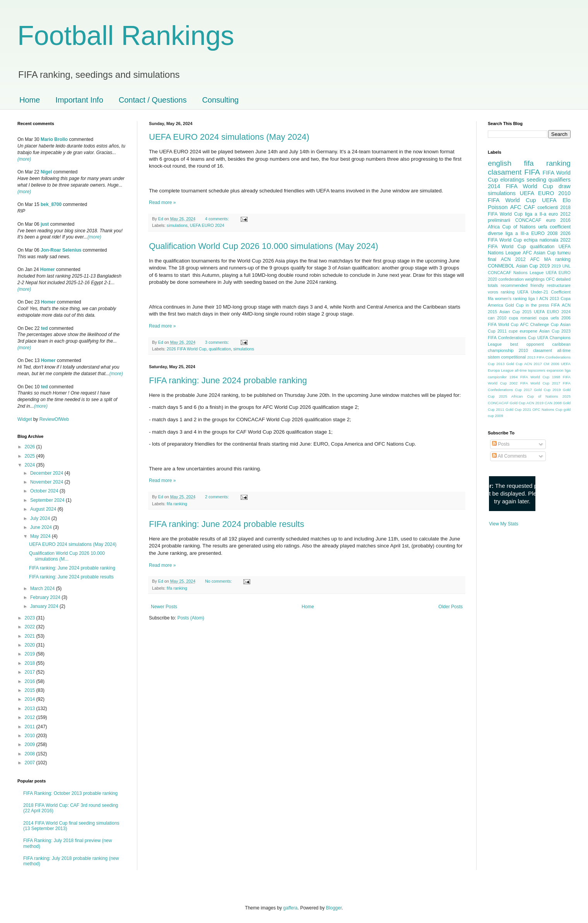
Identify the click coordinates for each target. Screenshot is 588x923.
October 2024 (45, 491)
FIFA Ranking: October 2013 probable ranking (70, 793)
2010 (31, 736)
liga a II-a (536, 214)
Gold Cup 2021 (518, 409)
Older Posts (450, 607)
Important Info (79, 100)
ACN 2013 (549, 299)
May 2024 (41, 536)
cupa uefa (549, 318)
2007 (31, 763)
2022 (31, 627)
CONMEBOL (501, 266)
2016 (31, 681)
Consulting (220, 100)
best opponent (527, 344)
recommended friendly (523, 285)
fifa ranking (177, 504)
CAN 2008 (553, 403)
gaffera (290, 908)
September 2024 (48, 500)
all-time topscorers (530, 370)
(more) (24, 159)
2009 (31, 745)
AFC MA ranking (550, 259)
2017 (31, 672)
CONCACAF (528, 220)
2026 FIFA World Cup (187, 349)
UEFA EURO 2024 (207, 225)
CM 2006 (551, 364)
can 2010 (497, 318)
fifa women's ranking (507, 299)
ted (44, 328)
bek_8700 (51, 204)
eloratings (512, 180)
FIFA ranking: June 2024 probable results (226, 524)
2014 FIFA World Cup (520, 186)
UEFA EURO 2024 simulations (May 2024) (229, 137)
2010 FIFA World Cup (529, 197)
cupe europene (523, 331)
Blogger (334, 908)
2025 (31, 456)
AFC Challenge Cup (539, 324)
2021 (31, 636)
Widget (25, 419)
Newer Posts (164, 607)
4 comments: (218, 219)
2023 (31, 618)
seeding (536, 180)
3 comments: (218, 342)
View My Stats (504, 524)
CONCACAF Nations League (516, 273)
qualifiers (559, 180)
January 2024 (45, 606)
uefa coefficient (554, 227)
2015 (31, 690)
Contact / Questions (153, 100)
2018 (31, 663)
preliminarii (499, 220)
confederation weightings (521, 279)
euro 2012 (560, 214)
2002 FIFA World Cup (529, 383)
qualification (220, 349)
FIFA (555, 305)
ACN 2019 (535, 403)
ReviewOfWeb (54, 419)
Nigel (46, 172)
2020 (31, 645)
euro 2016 (558, 220)
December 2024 (47, 473)
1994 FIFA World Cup (529, 377)
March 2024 (43, 588)
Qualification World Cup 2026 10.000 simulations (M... (67, 556)
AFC (516, 207)
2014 (31, 699)
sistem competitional (507, 357)
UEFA (549, 200)
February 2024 (46, 597)
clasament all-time (552, 350)
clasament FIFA (514, 172)
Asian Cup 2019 (533, 266)
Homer (48, 269)
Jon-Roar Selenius (61, 250)
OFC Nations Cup (547, 409)
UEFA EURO (537, 193)
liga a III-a (517, 233)
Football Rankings (126, 36)
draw (565, 186)
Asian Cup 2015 (515, 312)
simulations (177, 225)
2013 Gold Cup (509, 364)
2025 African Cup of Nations (529, 396)
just (45, 224)
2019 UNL (561, 266)
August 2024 (44, 509)
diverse (495, 233)
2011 (31, 727)
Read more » (162, 202)
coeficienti (548, 208)
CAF (529, 207)
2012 (31, 717)
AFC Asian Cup (539, 253)
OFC (550, 279)
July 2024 (41, 518)
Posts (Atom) (191, 618)
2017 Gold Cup (537, 390)
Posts (501, 444)
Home (30, 100)
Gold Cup (514, 305)
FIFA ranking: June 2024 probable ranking (228, 380)
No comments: (219, 581)
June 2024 (42, 527)
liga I (533, 299)
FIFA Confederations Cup (512, 338)
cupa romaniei (523, 318)
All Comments (509, 456)
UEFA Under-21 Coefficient (544, 292)
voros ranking (501, 292)
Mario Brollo (54, 139)
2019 (31, 654)
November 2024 (47, 482)
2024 (31, 465)
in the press (537, 305)
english (500, 163)
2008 (31, 754)
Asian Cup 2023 (555, 331)
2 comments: (218, 497)
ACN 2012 (513, 259)
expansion (555, 370)
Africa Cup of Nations (512, 227)
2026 (31, 447)
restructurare (559, 285)
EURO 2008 (544, 233)
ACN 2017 (533, 364)
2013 (31, 709)
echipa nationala (541, 240)
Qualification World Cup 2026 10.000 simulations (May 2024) (264, 246)
